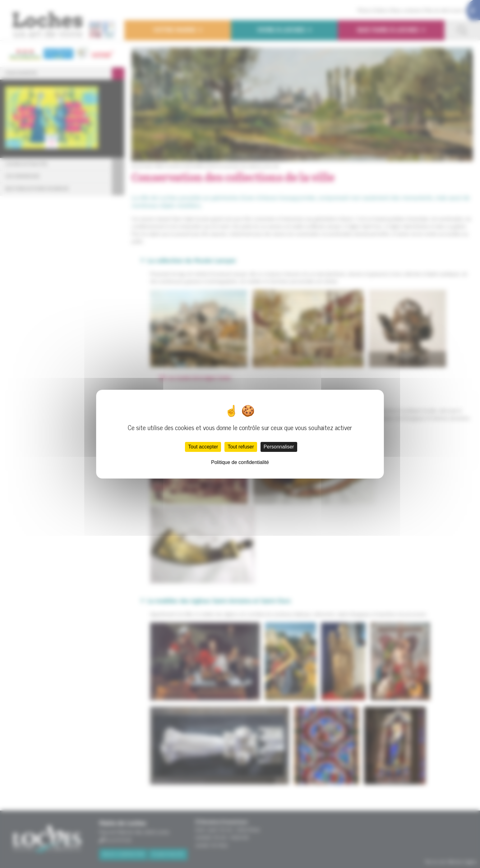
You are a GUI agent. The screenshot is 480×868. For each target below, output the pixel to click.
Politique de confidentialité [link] (240, 462)
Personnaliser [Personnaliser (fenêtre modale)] (279, 447)
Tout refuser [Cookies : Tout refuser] (241, 447)
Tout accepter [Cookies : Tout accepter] (203, 447)
